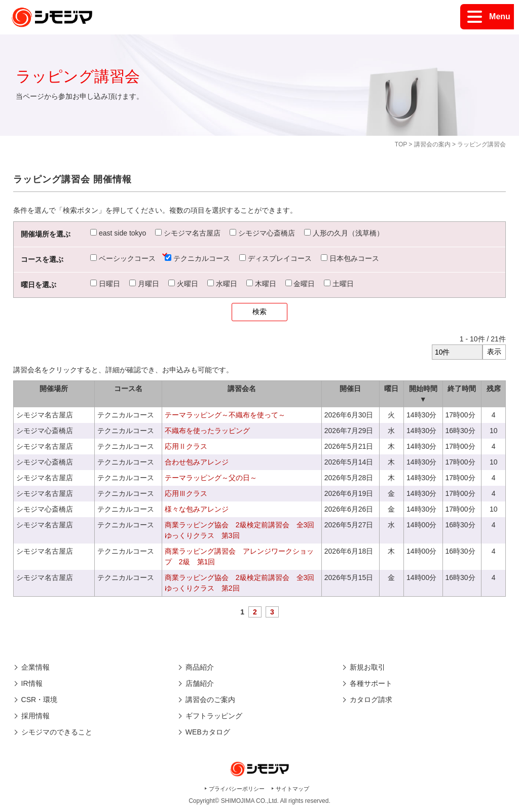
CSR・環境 (40, 700)
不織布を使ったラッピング (207, 431)
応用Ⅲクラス (186, 493)
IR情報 (32, 683)
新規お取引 (367, 667)
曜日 (391, 389)
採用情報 (35, 716)
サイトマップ (292, 789)
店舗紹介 (200, 683)
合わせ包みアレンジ (197, 462)
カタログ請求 (371, 700)
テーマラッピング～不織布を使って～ (225, 415)
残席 (494, 389)
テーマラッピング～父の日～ (211, 478)
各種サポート (371, 683)
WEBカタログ (208, 732)
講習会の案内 (432, 144)
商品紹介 (200, 667)
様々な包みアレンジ (197, 509)
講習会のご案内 (210, 700)
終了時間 (462, 389)
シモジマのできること (57, 732)
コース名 (128, 389)
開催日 (350, 389)
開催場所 (54, 389)
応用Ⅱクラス (186, 446)
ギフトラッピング (214, 716)
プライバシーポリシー (237, 789)
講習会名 (242, 389)
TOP (401, 144)
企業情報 (35, 667)
